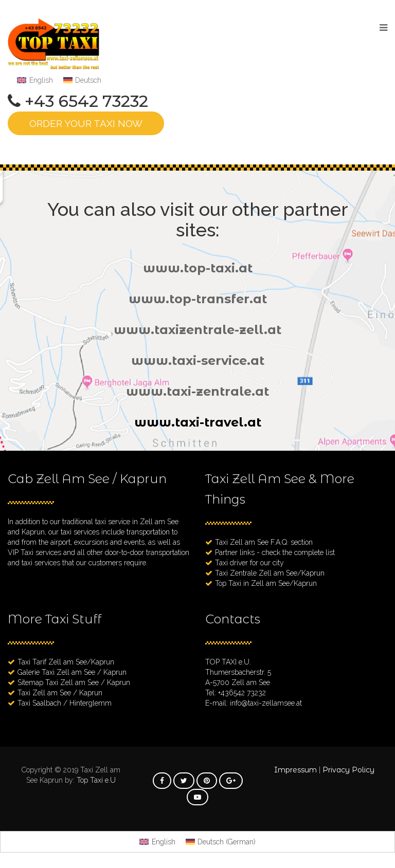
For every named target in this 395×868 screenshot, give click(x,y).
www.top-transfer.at (198, 299)
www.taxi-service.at (198, 361)
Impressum (295, 770)
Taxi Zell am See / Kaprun (60, 693)
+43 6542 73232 (86, 101)
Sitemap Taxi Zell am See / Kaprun (74, 682)
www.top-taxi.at (198, 268)
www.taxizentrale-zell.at (197, 330)
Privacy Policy (348, 770)
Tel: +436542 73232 (236, 693)
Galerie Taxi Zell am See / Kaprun (72, 672)
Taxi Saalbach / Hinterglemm (65, 703)
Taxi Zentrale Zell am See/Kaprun (270, 573)
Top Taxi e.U (96, 780)
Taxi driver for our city (249, 563)
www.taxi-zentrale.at (197, 391)
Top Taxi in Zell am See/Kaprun (266, 583)
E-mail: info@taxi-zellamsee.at (254, 703)
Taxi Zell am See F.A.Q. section (264, 542)
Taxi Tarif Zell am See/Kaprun (66, 662)
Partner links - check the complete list (275, 552)
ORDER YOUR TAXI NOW (86, 123)
